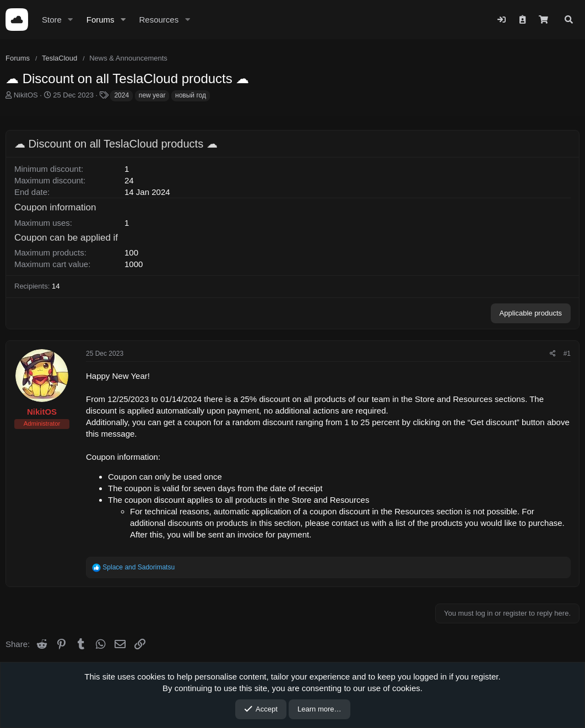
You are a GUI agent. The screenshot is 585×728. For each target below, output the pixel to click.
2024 (121, 95)
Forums (101, 20)
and (139, 567)
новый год (191, 95)
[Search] (569, 20)
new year (152, 95)
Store (52, 20)
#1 (567, 354)
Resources (159, 20)
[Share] (553, 354)
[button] (71, 20)
